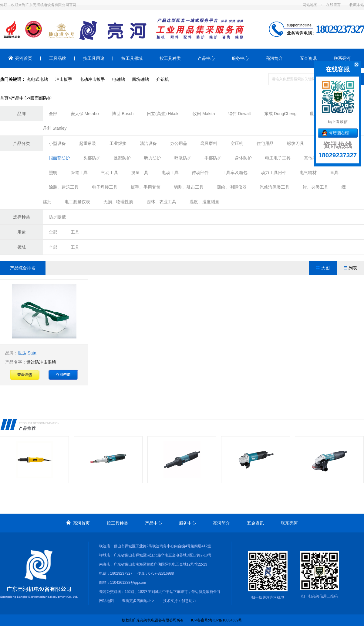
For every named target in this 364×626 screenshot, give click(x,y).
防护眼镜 (57, 217)
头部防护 (92, 158)
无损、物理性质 (118, 202)
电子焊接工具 (105, 187)
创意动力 (189, 601)
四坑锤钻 (140, 79)
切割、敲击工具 (189, 187)
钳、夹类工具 (315, 187)
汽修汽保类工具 (275, 187)
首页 (4, 98)
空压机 (237, 143)
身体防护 (243, 158)
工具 (75, 232)
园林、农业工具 (161, 202)
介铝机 (163, 79)
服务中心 (240, 58)
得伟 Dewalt (239, 114)
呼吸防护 (183, 158)
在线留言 (333, 5)
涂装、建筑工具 (64, 187)
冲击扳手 (64, 79)
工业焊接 (118, 143)
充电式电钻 (37, 79)
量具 (334, 173)
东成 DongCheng (281, 114)
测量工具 (140, 173)
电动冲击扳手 (92, 79)
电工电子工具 (278, 158)
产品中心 (206, 58)
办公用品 (179, 143)
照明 (53, 173)
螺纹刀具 (295, 143)
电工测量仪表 (77, 202)
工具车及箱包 (235, 173)
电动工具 (170, 173)
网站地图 (310, 5)
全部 (53, 114)
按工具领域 (132, 58)
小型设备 (57, 143)
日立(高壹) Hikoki (163, 114)
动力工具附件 (274, 173)
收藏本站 (357, 5)
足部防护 (122, 158)
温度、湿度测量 (204, 202)
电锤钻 (119, 79)
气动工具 (110, 173)
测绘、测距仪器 (232, 187)
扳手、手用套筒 (146, 187)
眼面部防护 (59, 158)
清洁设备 (148, 143)
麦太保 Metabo (85, 114)
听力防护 (153, 158)
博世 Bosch (123, 114)
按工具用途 (94, 58)
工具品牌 (58, 58)
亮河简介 (274, 58)
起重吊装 (88, 143)
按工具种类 (170, 58)
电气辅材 (308, 173)
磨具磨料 (209, 143)
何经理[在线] (339, 133)
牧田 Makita (204, 114)
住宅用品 (265, 143)
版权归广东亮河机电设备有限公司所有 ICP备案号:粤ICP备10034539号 (182, 620)
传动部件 (200, 173)
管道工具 (79, 173)
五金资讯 (308, 58)
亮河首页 (20, 58)
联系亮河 (342, 58)
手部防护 (213, 158)
